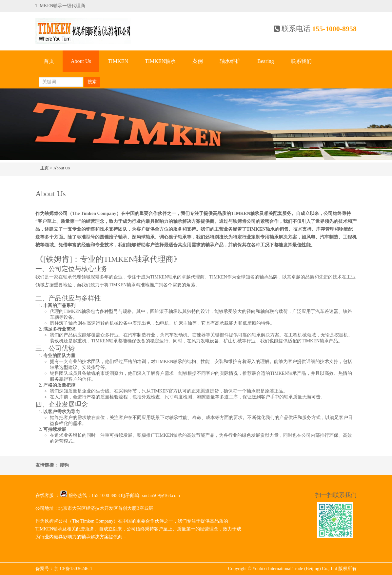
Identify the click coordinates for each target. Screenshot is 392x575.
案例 (198, 61)
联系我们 (301, 61)
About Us (81, 61)
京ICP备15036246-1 (73, 569)
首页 (49, 61)
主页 (45, 168)
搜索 (92, 82)
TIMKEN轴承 (160, 61)
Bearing (266, 61)
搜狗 (64, 465)
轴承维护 (230, 61)
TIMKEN (118, 61)
